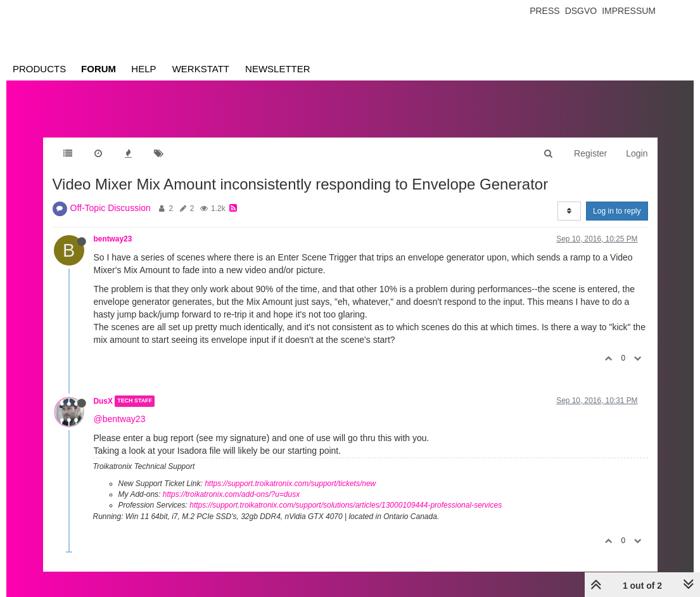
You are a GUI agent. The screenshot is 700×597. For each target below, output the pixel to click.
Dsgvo (581, 11)
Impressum (629, 11)
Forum (99, 69)
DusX (103, 401)
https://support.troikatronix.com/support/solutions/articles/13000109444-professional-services (346, 505)
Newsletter (278, 69)
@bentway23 (120, 419)
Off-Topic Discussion (111, 208)
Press (544, 11)
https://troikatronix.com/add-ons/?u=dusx (231, 494)
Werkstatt (201, 69)
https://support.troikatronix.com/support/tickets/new (290, 484)
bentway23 (113, 239)
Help (143, 69)
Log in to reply (617, 211)
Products (39, 69)
